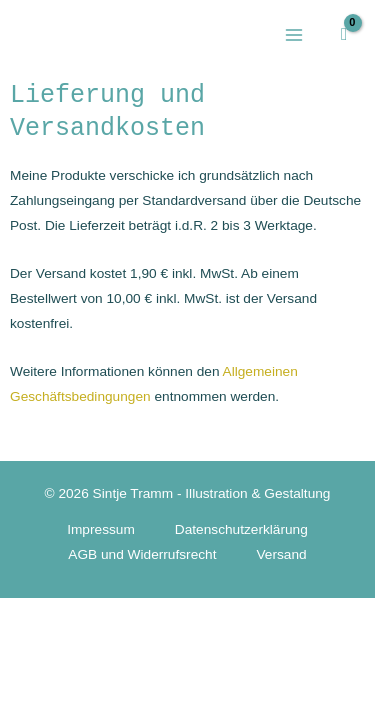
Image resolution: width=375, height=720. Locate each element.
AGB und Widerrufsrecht (142, 554)
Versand (282, 554)
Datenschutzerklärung (241, 529)
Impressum (101, 529)
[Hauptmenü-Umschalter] (293, 34)
